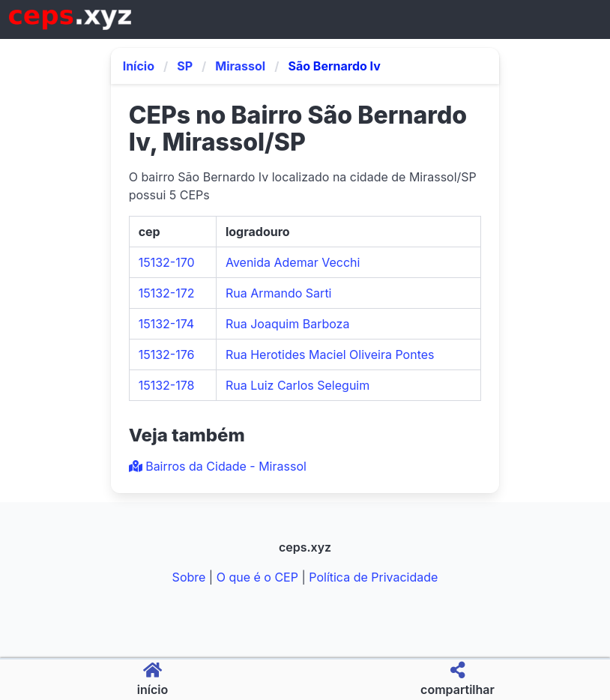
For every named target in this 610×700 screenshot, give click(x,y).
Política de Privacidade (373, 577)
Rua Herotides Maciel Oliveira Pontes (330, 354)
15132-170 (167, 262)
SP (185, 66)
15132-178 (167, 385)
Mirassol (240, 66)
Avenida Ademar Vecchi (293, 262)
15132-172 (167, 293)
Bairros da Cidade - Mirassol (218, 466)
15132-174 (166, 324)
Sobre (189, 577)
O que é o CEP (257, 577)
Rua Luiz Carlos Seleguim (298, 385)
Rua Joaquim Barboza (287, 324)
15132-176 (167, 354)
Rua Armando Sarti (279, 293)
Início (139, 66)
